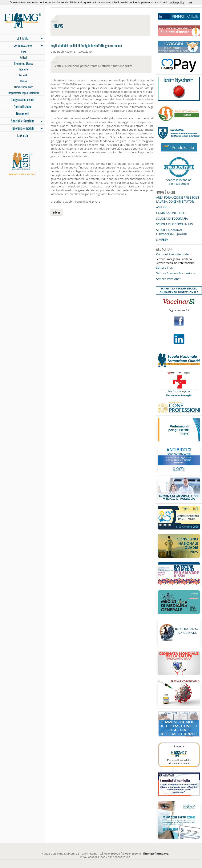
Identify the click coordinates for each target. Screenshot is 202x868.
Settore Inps (164, 267)
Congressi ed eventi (23, 100)
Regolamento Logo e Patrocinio (24, 93)
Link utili (23, 135)
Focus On (24, 75)
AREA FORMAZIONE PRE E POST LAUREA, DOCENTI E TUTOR (178, 199)
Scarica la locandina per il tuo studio (179, 182)
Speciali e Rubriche (21, 121)
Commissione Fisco (24, 87)
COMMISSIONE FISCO (171, 213)
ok (191, 2)
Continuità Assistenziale (172, 254)
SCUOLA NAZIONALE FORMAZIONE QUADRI (171, 232)
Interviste (24, 69)
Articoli (24, 57)
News (24, 52)
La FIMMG (21, 38)
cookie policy (177, 2)
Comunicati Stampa (24, 63)
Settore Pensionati (169, 279)
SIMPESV (162, 240)
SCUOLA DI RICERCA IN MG (175, 224)
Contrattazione (23, 107)
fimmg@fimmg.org (156, 853)
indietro (56, 212)
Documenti (23, 114)
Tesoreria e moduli (21, 129)
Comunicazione (21, 46)
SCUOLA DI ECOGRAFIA (172, 218)
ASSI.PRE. (162, 207)
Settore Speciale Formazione (176, 273)
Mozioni (24, 81)
